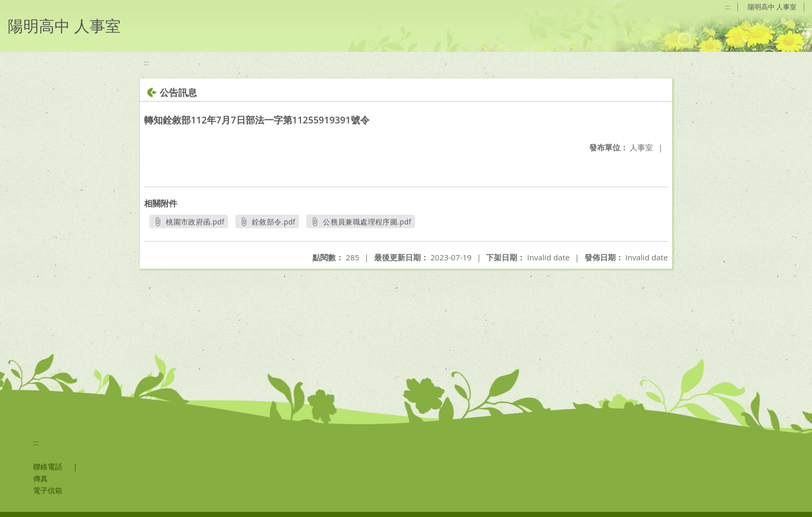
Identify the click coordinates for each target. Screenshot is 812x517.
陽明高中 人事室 (772, 7)
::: (728, 7)
